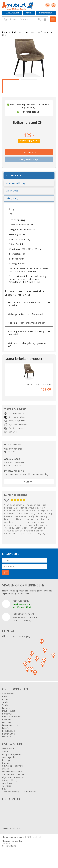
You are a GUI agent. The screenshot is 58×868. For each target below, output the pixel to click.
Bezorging (7, 760)
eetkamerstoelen (28, 32)
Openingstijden (9, 757)
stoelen (14, 32)
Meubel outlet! (9, 711)
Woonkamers (8, 694)
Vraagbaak (7, 783)
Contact (29, 482)
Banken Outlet (9, 734)
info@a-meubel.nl (15, 471)
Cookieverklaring (10, 780)
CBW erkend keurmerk (12, 766)
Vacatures (7, 786)
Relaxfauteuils (9, 731)
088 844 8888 (12, 459)
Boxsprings (7, 714)
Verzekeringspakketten (13, 772)
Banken (6, 697)
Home (5, 32)
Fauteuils (6, 708)
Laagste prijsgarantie (12, 754)
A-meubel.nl (36, 837)
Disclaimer (6, 843)
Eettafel (6, 728)
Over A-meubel (12, 13)
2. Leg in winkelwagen (29, 159)
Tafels (5, 705)
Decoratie (7, 737)
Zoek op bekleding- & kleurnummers (19, 792)
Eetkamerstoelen (10, 725)
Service (5, 769)
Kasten (5, 699)
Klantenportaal (46, 13)
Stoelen (6, 702)
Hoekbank (7, 719)
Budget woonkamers (12, 717)
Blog (4, 789)
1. (29, 152)
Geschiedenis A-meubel (13, 774)
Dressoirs (7, 722)
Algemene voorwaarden (13, 777)
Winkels (29, 13)
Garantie (6, 763)
